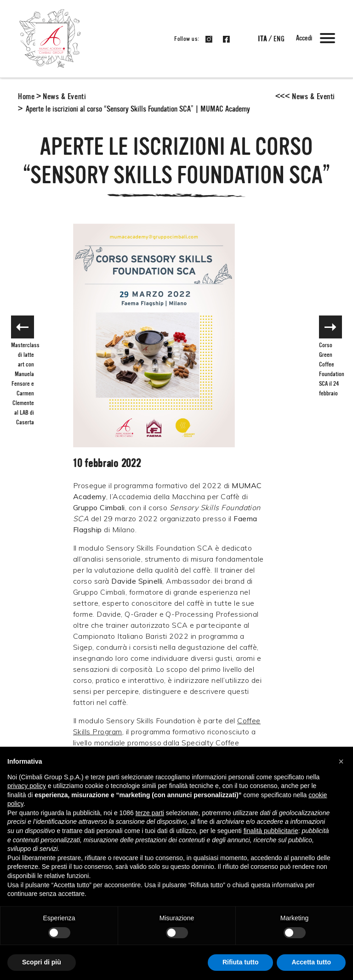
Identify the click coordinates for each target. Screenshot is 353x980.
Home (26, 97)
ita (262, 39)
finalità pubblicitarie (271, 831)
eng (279, 39)
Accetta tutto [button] (311, 962)
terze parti (150, 813)
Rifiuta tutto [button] (241, 962)
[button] (341, 761)
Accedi (304, 39)
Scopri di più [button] (42, 962)
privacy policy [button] (27, 786)
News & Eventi (64, 97)
